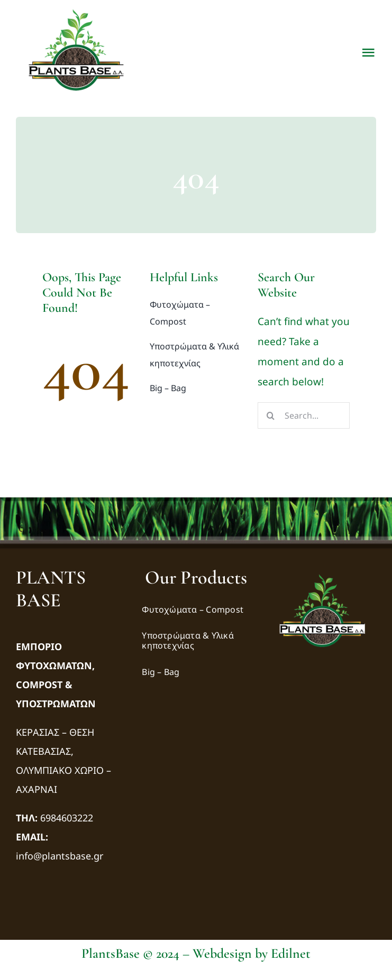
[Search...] (304, 415)
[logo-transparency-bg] (322, 571)
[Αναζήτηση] (271, 415)
